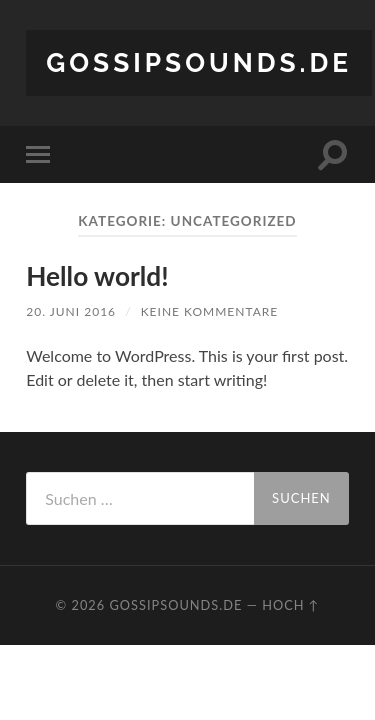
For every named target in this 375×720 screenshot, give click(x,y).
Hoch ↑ (290, 605)
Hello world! (97, 276)
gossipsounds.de (199, 62)
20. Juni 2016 (71, 311)
